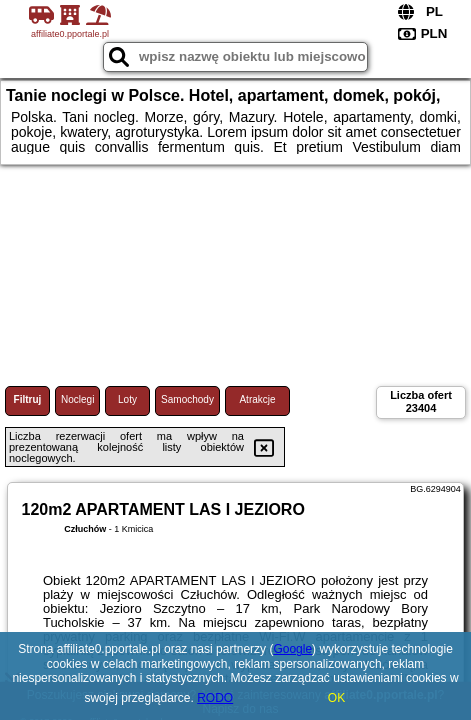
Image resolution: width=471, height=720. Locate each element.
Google (292, 649)
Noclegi (77, 399)
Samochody (187, 399)
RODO (215, 698)
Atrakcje (257, 399)
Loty (127, 399)
